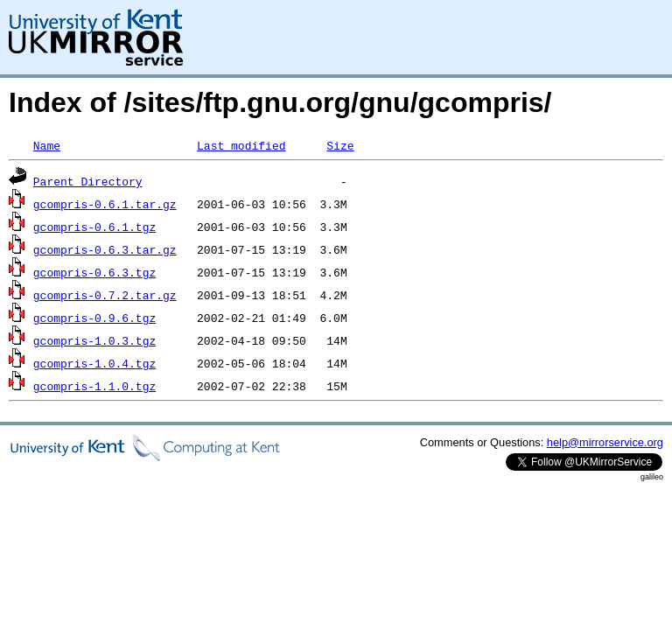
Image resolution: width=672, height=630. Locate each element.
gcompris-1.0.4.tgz (94, 363)
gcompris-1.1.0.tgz (94, 386)
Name (47, 145)
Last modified (241, 145)
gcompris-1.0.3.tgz (94, 340)
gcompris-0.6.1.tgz (94, 227)
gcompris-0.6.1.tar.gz (105, 204)
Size (340, 145)
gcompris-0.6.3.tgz (94, 272)
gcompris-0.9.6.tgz (94, 318)
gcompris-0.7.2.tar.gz (105, 295)
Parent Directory (88, 181)
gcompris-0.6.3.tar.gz (105, 249)
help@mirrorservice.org (605, 442)
